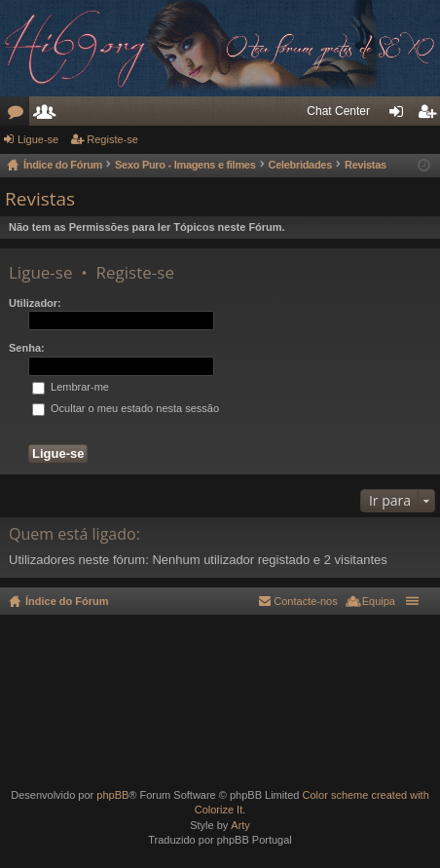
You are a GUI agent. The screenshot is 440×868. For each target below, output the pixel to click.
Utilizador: (35, 303)
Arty (240, 825)
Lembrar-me (71, 387)
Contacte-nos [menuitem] (305, 601)
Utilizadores (48, 115)
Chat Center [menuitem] (338, 111)
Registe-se (112, 139)
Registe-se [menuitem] (430, 115)
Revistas (40, 199)
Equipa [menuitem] (379, 601)
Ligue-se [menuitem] (401, 115)
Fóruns (18, 115)
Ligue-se (38, 139)
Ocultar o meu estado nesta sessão (126, 408)
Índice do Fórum (67, 601)
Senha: (27, 348)
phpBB (112, 795)
